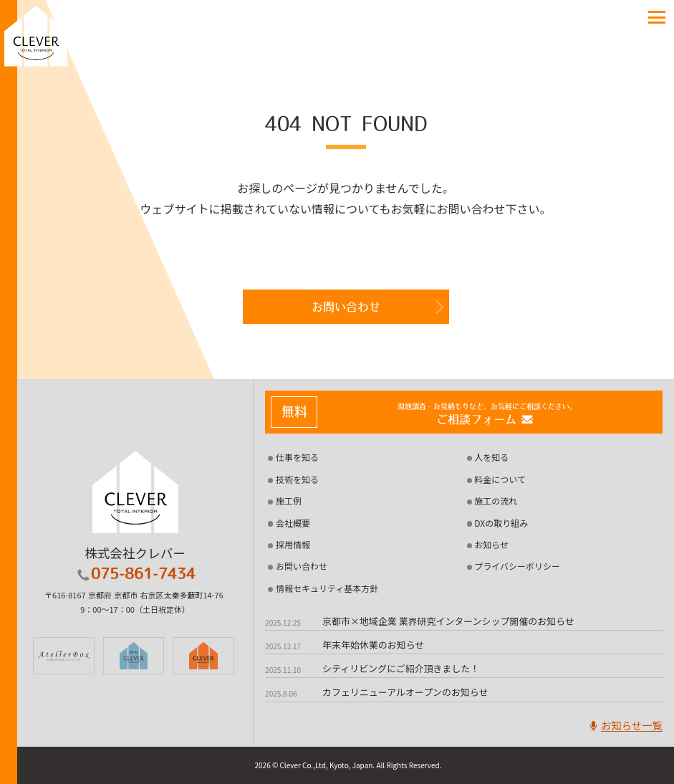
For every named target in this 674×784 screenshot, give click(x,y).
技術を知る (297, 479)
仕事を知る (297, 457)
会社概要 (293, 523)
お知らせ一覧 (625, 725)
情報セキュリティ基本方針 (327, 588)
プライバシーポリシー (517, 566)
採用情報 (293, 544)
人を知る (491, 457)
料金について (500, 479)
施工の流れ (496, 501)
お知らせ (491, 544)
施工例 (289, 501)
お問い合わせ (346, 307)
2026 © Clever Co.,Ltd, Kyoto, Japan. (314, 765)
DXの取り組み (501, 523)
